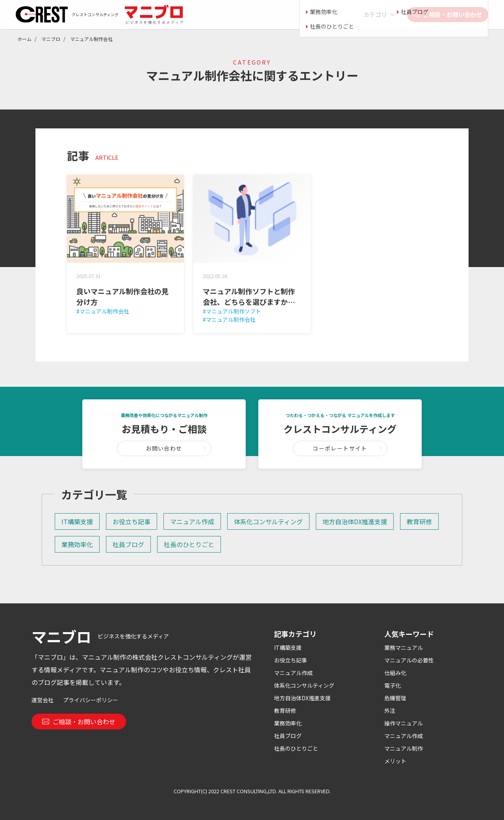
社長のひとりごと (189, 544)
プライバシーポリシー (91, 700)
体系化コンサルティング (268, 521)
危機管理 (395, 698)
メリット (395, 761)
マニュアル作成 (192, 521)
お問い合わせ (164, 448)
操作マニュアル (404, 723)
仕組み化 (395, 673)
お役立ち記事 (132, 521)
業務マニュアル (404, 647)
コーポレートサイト (340, 448)
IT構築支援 (77, 521)
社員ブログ (128, 544)
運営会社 (43, 700)
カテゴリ (375, 14)
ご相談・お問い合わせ (448, 14)
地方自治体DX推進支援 (355, 521)
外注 (390, 711)
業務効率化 (77, 544)
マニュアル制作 (404, 748)
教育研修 (419, 521)
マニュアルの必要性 (409, 660)
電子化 (393, 685)
